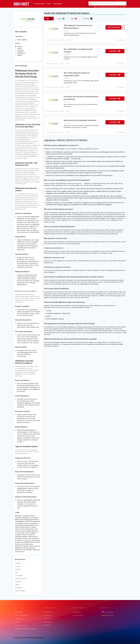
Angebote (48, 615)
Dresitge (18, 566)
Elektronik (48, 622)
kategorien (77, 612)
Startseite (19, 612)
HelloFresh (122, 7)
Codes (61, 18)
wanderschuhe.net (21, 578)
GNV (16, 572)
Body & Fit (114, 7)
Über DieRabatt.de (22, 615)
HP (118, 7)
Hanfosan (18, 563)
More (75, 83)
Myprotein (108, 7)
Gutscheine (48, 612)
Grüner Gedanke (20, 591)
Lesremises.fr (108, 612)
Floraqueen (19, 588)
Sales (74, 18)
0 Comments (120, 40)
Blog (49, 4)
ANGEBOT (115, 51)
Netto (95, 7)
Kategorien (57, 4)
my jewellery (101, 7)
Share (62, 40)
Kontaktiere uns (21, 625)
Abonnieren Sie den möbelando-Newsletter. (80, 120)
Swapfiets (18, 582)
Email (68, 40)
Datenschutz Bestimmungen (26, 629)
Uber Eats (18, 569)
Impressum (19, 619)
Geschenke (48, 619)
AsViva (17, 585)
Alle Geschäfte (39, 4)
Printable (88, 18)
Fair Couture (19, 575)
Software (47, 625)
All (49, 18)
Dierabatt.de (108, 615)
